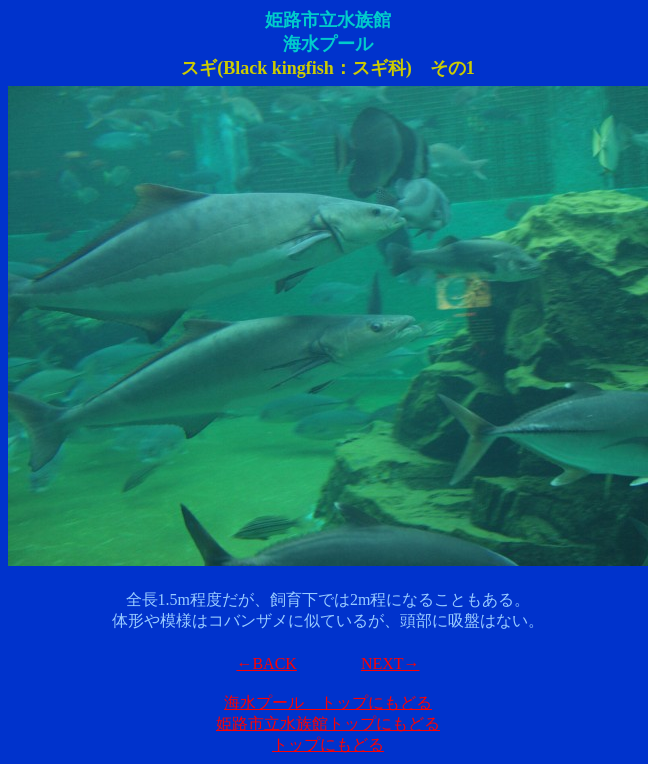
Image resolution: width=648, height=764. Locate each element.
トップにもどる (328, 744)
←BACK (266, 663)
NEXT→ (390, 663)
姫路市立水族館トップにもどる (328, 723)
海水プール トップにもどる (328, 702)
